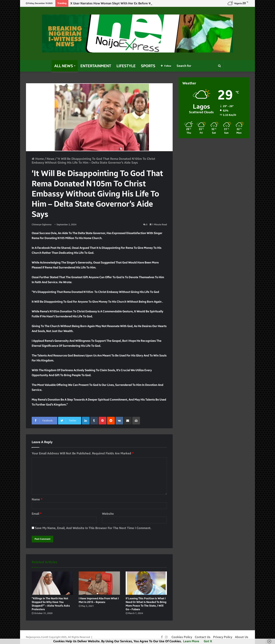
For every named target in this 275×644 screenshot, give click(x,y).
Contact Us (203, 637)
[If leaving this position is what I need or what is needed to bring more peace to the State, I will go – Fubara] (146, 583)
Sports (148, 66)
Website (108, 514)
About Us (242, 637)
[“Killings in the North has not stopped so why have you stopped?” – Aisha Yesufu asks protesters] (52, 583)
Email (37, 514)
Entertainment (96, 66)
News (51, 159)
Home (38, 159)
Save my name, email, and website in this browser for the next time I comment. (93, 528)
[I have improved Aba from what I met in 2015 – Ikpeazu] (99, 583)
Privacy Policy (223, 637)
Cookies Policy (182, 637)
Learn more (191, 641)
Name (37, 499)
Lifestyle (126, 66)
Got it (208, 641)
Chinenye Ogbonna (42, 225)
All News (64, 66)
